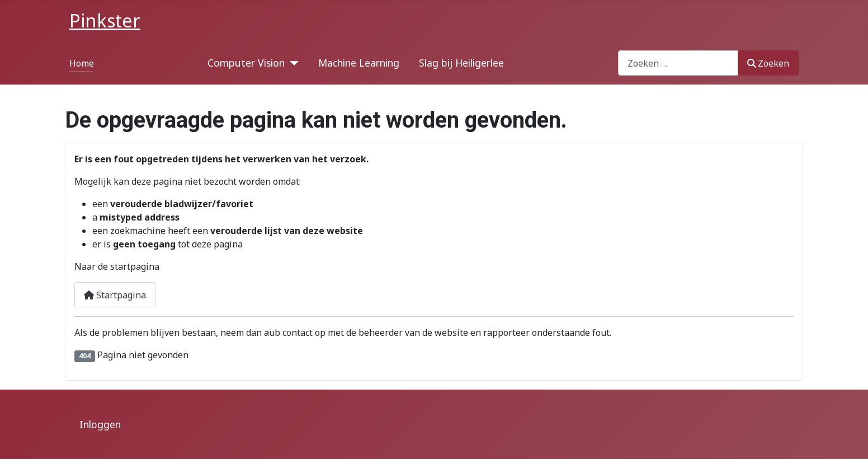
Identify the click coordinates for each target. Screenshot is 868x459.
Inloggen (100, 424)
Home (82, 63)
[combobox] (678, 63)
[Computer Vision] (292, 63)
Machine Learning (359, 63)
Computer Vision (246, 63)
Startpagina (115, 295)
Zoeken (768, 63)
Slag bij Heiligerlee (461, 63)
